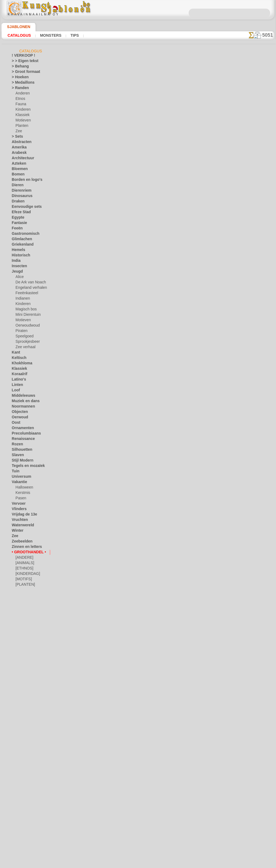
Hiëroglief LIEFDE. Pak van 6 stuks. (134, 675)
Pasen (20, 499)
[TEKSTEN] (24, 596)
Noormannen (22, 407)
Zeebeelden (20, 542)
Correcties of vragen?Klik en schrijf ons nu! (138, 764)
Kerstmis (22, 494)
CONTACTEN (134, 782)
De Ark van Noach (29, 283)
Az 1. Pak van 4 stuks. (122, 382)
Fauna (20, 105)
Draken (17, 202)
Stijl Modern (21, 461)
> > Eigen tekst (22, 62)
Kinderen (22, 110)
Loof (15, 391)
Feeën (16, 229)
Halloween (23, 488)
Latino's (18, 380)
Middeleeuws (22, 396)
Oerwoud (19, 418)
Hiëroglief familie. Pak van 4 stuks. (134, 173)
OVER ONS (111, 782)
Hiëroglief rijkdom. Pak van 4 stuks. (134, 256)
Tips (68, 35)
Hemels (17, 251)
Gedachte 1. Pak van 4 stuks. (128, 507)
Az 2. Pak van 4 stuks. (122, 424)
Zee (18, 132)
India (16, 262)
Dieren (17, 186)
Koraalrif (18, 375)
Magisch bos (25, 310)
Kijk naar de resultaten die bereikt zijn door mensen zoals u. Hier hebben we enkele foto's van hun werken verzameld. (247, 276)
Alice (19, 278)
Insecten (18, 267)
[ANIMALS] (24, 564)
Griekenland (21, 245)
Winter (17, 531)
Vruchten (19, 521)
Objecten (18, 413)
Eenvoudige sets (24, 208)
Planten (21, 127)
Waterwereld (21, 526)
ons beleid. (213, 864)
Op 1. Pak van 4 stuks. (122, 549)
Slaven (17, 456)
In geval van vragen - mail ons (138, 830)
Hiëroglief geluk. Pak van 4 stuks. (132, 89)
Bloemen (18, 170)
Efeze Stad (20, 213)
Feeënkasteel (25, 294)
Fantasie (18, 224)
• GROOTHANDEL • (26, 553)
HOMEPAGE (87, 782)
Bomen (17, 175)
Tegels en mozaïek (25, 467)
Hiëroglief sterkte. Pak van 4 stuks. (134, 131)
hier (155, 70)
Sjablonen (16, 27)
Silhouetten (20, 450)
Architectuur (21, 159)
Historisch (20, 256)
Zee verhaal (24, 348)
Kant (15, 353)
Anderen (22, 94)
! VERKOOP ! (21, 56)
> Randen (19, 89)
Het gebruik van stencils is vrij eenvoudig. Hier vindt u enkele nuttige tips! (247, 241)
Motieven (23, 121)
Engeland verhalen (29, 289)
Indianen (22, 299)
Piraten (21, 332)
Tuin (15, 472)
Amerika (18, 148)
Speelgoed (23, 337)
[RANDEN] (24, 591)
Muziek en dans (23, 402)
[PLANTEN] (24, 585)
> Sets (16, 137)
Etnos (20, 100)
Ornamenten (21, 429)
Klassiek (22, 116)
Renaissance (21, 440)
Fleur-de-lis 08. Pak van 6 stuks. (131, 591)
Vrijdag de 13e (22, 515)
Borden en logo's (24, 181)
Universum (20, 477)
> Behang (18, 67)
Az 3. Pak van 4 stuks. (122, 466)
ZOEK (194, 782)
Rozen (16, 445)
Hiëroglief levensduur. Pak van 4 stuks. (137, 215)
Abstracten (20, 143)
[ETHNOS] (23, 569)
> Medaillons (21, 83)
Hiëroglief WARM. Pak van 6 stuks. (134, 633)
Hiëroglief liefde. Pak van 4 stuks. (133, 298)
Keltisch (18, 359)
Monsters (46, 35)
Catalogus (18, 35)
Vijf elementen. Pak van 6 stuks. (131, 340)
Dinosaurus (20, 197)
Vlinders (18, 510)
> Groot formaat (24, 73)
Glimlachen (20, 240)
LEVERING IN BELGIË (167, 782)
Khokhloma (20, 364)
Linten (17, 386)
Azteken (18, 164)
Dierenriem (20, 191)
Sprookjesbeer (26, 343)
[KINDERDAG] (27, 575)
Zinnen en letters (24, 548)
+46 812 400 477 (146, 794)
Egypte (17, 218)
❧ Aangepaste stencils (29, 602)
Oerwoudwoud (26, 326)
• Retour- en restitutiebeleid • (138, 821)
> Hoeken (18, 78)
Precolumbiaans (24, 434)
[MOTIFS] (23, 580)
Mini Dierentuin (27, 316)
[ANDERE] (23, 558)
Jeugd (16, 272)
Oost (15, 423)
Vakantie (18, 483)
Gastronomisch (23, 235)
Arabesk (18, 154)
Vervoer (18, 504)
